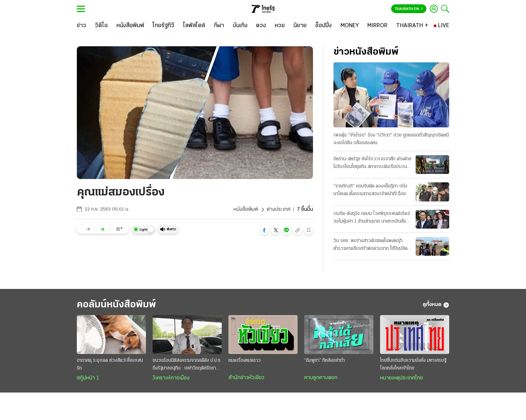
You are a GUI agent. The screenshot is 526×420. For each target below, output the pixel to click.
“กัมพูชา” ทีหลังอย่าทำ (325, 361)
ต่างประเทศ (279, 209)
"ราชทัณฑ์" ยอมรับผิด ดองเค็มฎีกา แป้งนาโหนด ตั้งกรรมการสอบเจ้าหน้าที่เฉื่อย (370, 190)
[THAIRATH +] (412, 26)
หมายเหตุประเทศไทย (402, 378)
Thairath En (409, 9)
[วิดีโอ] (101, 26)
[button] (264, 230)
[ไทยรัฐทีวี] (164, 26)
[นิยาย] (300, 26)
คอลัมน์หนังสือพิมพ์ (116, 305)
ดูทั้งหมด (436, 305)
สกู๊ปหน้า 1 (88, 378)
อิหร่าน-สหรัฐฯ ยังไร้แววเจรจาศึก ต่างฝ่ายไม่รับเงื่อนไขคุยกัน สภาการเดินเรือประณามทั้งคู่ (373, 164)
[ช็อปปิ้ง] (324, 26)
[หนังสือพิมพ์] (130, 26)
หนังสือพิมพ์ (246, 209)
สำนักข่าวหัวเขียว (246, 378)
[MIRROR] (377, 26)
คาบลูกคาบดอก (321, 378)
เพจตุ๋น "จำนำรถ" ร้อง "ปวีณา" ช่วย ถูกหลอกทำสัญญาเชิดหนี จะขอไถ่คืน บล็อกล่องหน (391, 139)
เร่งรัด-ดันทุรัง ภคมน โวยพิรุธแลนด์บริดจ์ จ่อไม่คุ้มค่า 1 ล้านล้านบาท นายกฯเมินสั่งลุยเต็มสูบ (372, 218)
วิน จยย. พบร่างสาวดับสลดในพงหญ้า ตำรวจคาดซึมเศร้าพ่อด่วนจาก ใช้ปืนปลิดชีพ (371, 245)
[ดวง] (261, 26)
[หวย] (280, 26)
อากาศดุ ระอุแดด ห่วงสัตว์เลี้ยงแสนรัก (110, 364)
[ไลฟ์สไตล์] (194, 26)
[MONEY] (350, 26)
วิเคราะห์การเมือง (171, 378)
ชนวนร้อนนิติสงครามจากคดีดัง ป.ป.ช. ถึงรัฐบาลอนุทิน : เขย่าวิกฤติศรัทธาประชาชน (187, 365)
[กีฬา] (219, 26)
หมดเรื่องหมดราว (245, 361)
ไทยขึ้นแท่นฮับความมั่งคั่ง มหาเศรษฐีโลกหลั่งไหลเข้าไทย (413, 364)
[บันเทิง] (240, 26)
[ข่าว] (82, 26)
